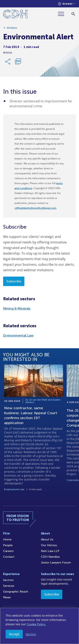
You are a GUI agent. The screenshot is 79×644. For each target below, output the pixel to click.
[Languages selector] (66, 4)
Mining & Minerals (17, 308)
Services (9, 586)
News (7, 597)
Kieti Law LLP (50, 551)
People (8, 545)
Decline (31, 634)
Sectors (8, 580)
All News (12, 28)
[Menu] (63, 14)
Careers (8, 551)
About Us (47, 539)
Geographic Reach (16, 592)
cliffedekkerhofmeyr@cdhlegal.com (35, 208)
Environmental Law (18, 335)
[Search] (73, 14)
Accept (14, 634)
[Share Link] (8, 62)
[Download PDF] (18, 62)
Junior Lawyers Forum (56, 563)
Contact (9, 557)
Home (7, 539)
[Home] (15, 15)
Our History (49, 545)
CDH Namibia (50, 557)
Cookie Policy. (36, 624)
